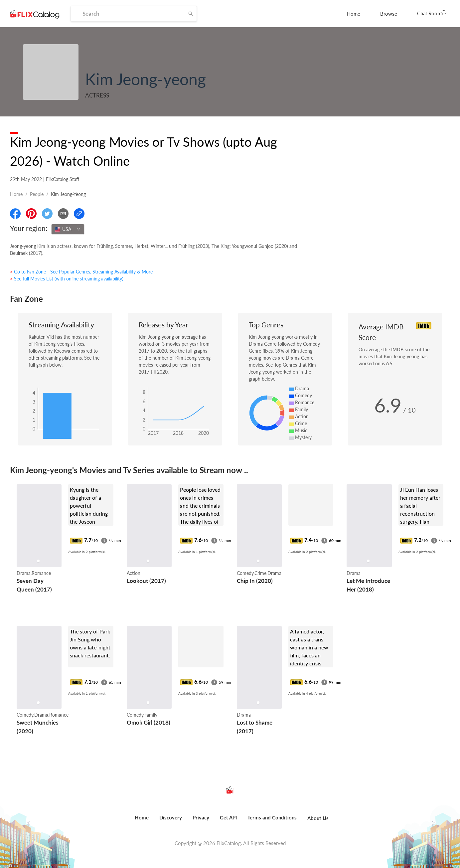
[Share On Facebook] (15, 214)
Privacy (201, 817)
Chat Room (432, 13)
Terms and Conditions (272, 817)
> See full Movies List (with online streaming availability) (67, 279)
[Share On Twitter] (47, 214)
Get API (228, 817)
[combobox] (68, 229)
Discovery (171, 817)
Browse (389, 14)
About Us (318, 818)
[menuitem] (354, 14)
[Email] (63, 214)
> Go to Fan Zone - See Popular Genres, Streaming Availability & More (81, 272)
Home (354, 14)
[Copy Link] (79, 214)
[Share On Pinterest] (31, 214)
